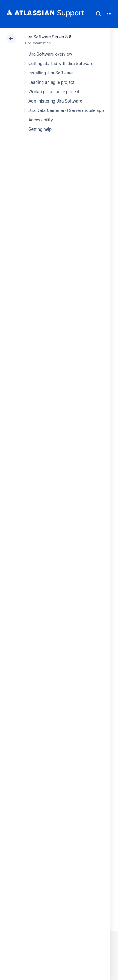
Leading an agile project (51, 82)
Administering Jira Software (55, 101)
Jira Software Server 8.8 (48, 37)
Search (98, 14)
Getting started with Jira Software (61, 64)
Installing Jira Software (51, 73)
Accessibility (40, 120)
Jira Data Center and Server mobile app (66, 110)
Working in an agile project (54, 92)
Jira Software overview (50, 54)
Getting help (40, 129)
